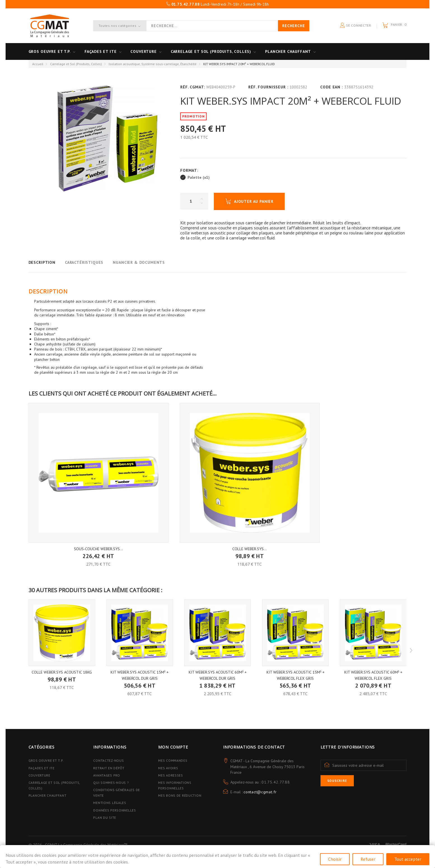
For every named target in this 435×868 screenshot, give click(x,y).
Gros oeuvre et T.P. (50, 51)
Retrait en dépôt (109, 768)
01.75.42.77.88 (276, 782)
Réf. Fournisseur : (268, 87)
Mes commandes (173, 760)
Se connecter (356, 26)
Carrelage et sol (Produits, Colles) (211, 51)
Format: (190, 170)
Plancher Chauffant (288, 51)
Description (42, 262)
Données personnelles (114, 810)
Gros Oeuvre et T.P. (46, 760)
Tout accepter (408, 859)
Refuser (368, 859)
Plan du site (105, 818)
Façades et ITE (101, 51)
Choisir (335, 859)
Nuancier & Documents (139, 262)
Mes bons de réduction (180, 795)
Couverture (143, 51)
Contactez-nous (108, 760)
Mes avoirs (168, 768)
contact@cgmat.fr (260, 792)
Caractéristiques (84, 262)
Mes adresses (171, 775)
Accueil (38, 64)
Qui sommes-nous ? (111, 783)
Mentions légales (110, 803)
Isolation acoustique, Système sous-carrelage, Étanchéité (153, 64)
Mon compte (173, 747)
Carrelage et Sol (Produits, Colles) (76, 64)
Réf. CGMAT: (193, 87)
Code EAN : (331, 87)
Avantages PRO (107, 775)
